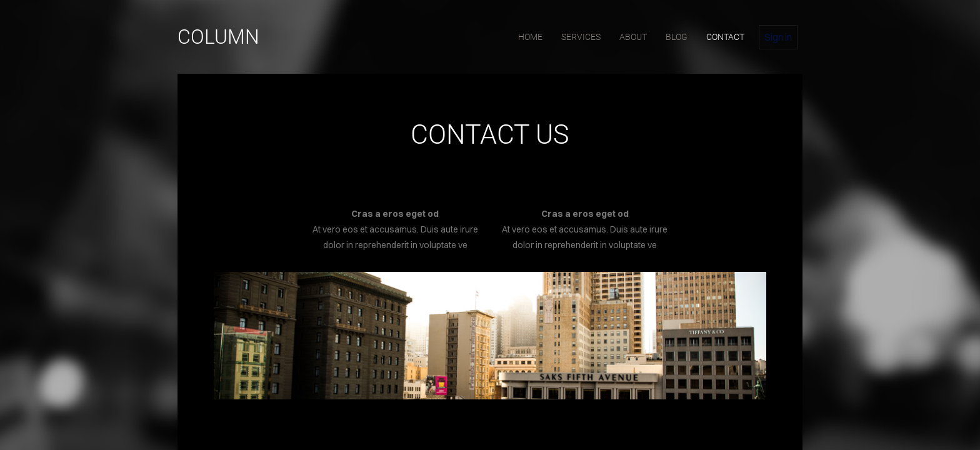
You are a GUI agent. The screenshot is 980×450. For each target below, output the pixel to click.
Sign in (778, 37)
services (581, 37)
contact (725, 37)
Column (218, 37)
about (633, 37)
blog (677, 37)
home (530, 37)
